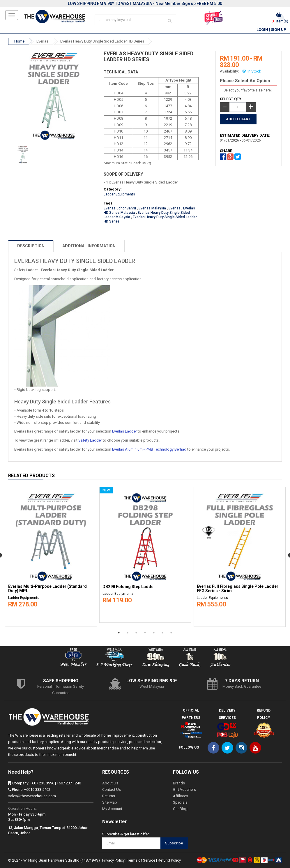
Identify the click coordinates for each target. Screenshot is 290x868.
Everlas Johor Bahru (120, 208)
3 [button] (136, 633)
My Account (112, 809)
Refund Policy (169, 860)
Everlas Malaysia (152, 208)
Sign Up (278, 30)
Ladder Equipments (119, 194)
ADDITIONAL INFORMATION (89, 246)
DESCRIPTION (31, 246)
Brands (179, 783)
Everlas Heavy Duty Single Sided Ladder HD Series (102, 41)
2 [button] (128, 633)
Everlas (42, 41)
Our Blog (180, 809)
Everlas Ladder (124, 431)
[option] (51, 555)
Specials (180, 802)
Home (19, 41)
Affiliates (181, 796)
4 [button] (145, 633)
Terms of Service (141, 860)
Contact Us (112, 790)
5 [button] (154, 633)
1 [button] (119, 633)
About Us (110, 783)
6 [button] (162, 633)
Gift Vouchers (184, 790)
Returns (109, 796)
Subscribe (174, 843)
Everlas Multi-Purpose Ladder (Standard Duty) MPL (47, 589)
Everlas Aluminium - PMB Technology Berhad (149, 449)
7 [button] (171, 633)
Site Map (110, 802)
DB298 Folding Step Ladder (129, 587)
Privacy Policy (113, 860)
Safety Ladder (90, 440)
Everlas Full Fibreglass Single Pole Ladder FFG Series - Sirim (238, 589)
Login (262, 30)
